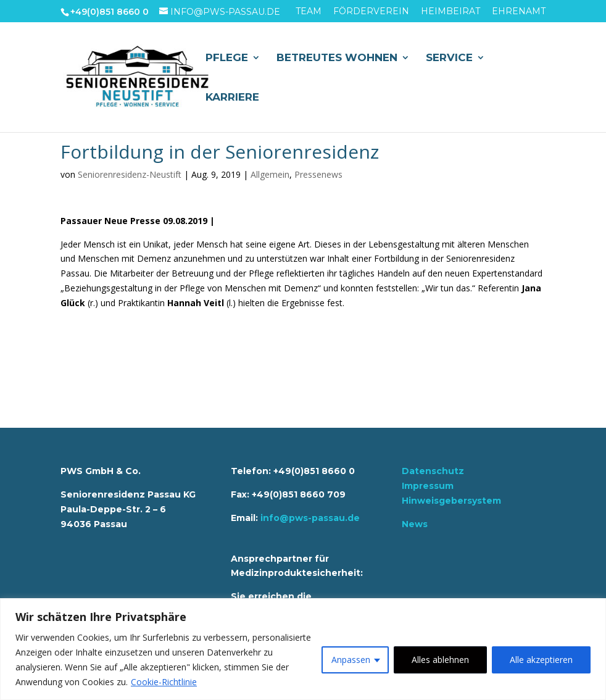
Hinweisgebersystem (451, 501)
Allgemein (270, 174)
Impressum (428, 486)
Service (449, 58)
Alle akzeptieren (541, 660)
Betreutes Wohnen (337, 58)
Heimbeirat (450, 12)
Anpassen (351, 660)
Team (309, 12)
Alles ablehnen (440, 660)
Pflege (227, 58)
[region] (303, 649)
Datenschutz (433, 471)
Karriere (232, 98)
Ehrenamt (519, 12)
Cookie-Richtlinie (164, 682)
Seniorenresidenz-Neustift (130, 174)
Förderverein (371, 12)
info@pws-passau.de (310, 518)
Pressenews (318, 174)
